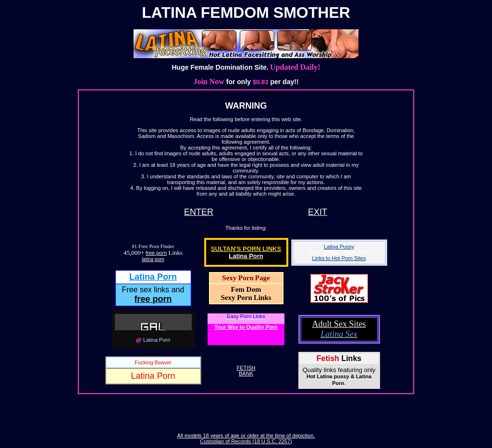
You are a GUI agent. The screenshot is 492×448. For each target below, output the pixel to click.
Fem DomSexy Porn (241, 293)
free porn (156, 253)
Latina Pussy (339, 247)
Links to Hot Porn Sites (339, 258)
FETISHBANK (246, 371)
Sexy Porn (238, 278)
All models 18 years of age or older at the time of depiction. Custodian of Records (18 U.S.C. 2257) (246, 438)
